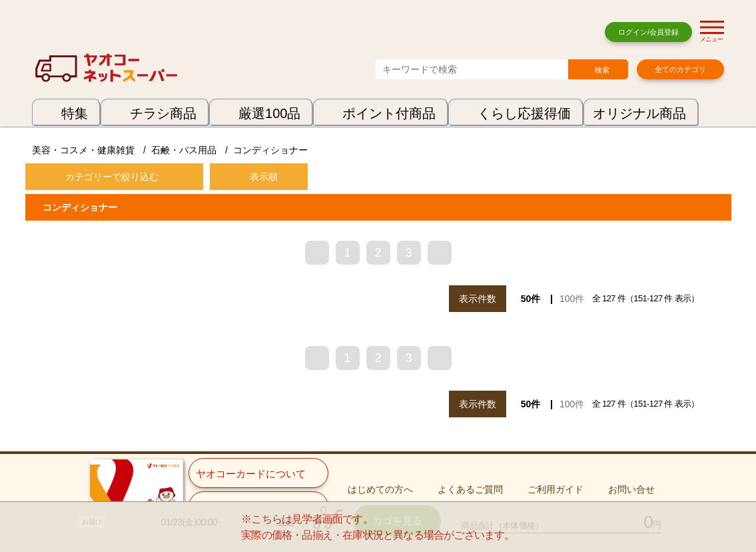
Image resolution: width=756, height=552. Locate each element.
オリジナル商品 (639, 113)
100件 (572, 299)
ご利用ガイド (556, 489)
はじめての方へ (380, 489)
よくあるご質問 (470, 489)
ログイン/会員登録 (648, 32)
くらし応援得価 (524, 113)
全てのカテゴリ (680, 69)
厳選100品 (269, 113)
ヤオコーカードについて (251, 474)
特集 (75, 113)
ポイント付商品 (389, 113)
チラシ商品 (163, 113)
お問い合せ (631, 489)
